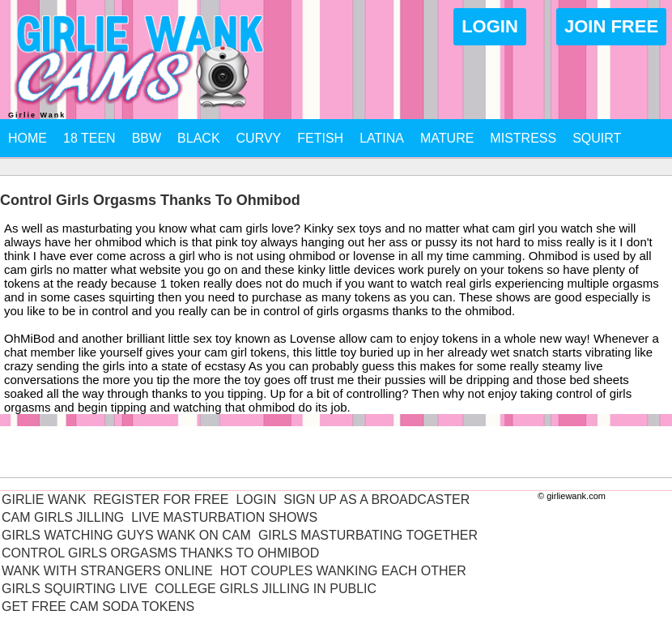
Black (198, 138)
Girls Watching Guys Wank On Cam (126, 535)
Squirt (597, 138)
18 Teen (89, 138)
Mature (447, 138)
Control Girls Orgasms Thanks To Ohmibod (160, 553)
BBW (147, 138)
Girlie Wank (44, 500)
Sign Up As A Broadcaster (376, 500)
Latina (382, 138)
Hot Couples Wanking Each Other (343, 571)
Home (28, 138)
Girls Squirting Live (74, 589)
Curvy (259, 138)
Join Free (611, 26)
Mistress (523, 138)
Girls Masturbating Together (368, 535)
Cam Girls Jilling (63, 517)
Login (490, 26)
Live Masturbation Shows (224, 517)
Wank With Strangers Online (107, 571)
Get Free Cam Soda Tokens (98, 606)
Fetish (320, 138)
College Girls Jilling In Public (266, 589)
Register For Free (161, 500)
